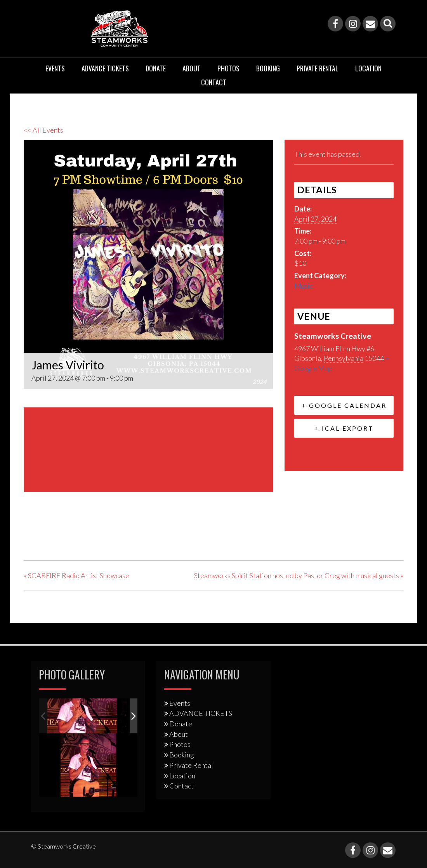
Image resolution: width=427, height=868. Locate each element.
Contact (214, 82)
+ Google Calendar (344, 405)
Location (368, 68)
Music (303, 286)
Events (55, 68)
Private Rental (318, 68)
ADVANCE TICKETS (105, 68)
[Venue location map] (148, 448)
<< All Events (43, 130)
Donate (156, 68)
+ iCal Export (344, 428)
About (192, 68)
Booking (268, 68)
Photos (228, 68)
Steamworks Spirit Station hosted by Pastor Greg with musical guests (299, 575)
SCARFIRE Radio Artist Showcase (76, 575)
